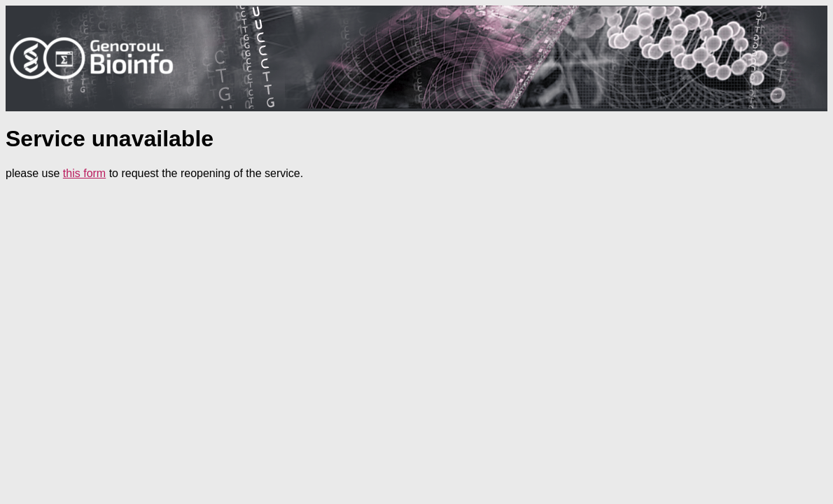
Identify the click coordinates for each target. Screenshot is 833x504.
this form (84, 173)
